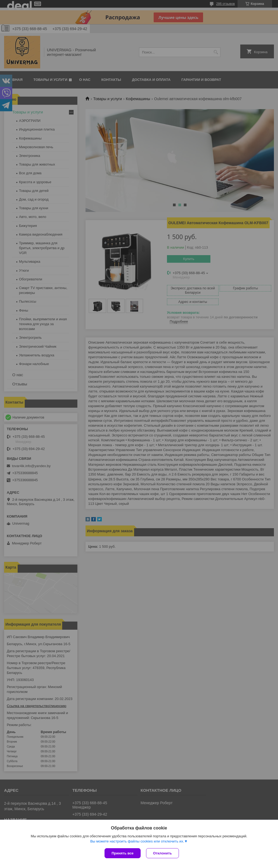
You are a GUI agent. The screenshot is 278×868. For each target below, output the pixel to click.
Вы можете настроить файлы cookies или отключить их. (137, 841)
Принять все (123, 853)
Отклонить (162, 853)
